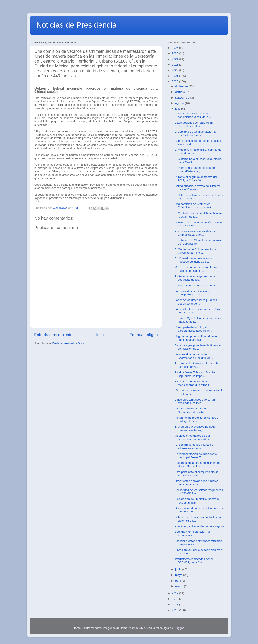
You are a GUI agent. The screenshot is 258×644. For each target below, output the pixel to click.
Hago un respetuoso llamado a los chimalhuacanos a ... (196, 338)
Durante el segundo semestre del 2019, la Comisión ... (196, 179)
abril (178, 581)
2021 (175, 76)
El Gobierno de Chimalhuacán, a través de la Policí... (195, 251)
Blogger (179, 628)
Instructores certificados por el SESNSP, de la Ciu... (194, 561)
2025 (175, 53)
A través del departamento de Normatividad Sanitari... (193, 410)
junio (179, 569)
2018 (175, 599)
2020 (175, 81)
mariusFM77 (137, 628)
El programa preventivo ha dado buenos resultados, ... (195, 428)
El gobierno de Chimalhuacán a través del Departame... (199, 242)
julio (178, 109)
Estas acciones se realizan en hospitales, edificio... (194, 124)
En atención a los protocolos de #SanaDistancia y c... (195, 170)
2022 (175, 70)
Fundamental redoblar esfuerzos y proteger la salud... (196, 419)
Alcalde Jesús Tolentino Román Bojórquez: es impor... (195, 374)
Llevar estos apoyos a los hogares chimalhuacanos (196, 483)
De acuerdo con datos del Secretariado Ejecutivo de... (194, 356)
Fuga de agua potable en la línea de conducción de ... (198, 347)
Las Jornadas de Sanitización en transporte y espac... (195, 293)
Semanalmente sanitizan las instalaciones (193, 533)
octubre (180, 92)
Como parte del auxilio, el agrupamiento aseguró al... (193, 329)
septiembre (183, 98)
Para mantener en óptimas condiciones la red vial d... (193, 115)
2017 (175, 605)
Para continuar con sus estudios (195, 286)
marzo (180, 586)
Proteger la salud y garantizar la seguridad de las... (195, 278)
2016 (175, 610)
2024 (175, 59)
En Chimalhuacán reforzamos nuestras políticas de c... (194, 260)
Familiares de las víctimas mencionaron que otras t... (193, 383)
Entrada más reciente (53, 335)
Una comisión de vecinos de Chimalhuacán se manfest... (194, 206)
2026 (175, 48)
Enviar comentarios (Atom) (70, 343)
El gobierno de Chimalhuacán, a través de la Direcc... (195, 133)
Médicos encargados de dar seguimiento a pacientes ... (193, 437)
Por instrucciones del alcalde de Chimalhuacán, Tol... (195, 233)
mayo (179, 575)
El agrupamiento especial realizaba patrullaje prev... (197, 365)
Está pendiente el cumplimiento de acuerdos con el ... (197, 474)
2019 (175, 593)
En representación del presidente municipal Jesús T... (196, 456)
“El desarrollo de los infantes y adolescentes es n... (194, 446)
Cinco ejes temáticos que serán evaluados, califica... (195, 401)
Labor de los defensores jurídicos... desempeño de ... (197, 302)
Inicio (101, 335)
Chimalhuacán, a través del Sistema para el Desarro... (198, 188)
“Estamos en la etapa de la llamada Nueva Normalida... (197, 464)
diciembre (182, 86)
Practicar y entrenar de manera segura (199, 526)
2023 (175, 65)
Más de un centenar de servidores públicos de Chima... (196, 269)
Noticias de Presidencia (76, 25)
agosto (180, 103)
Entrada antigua (144, 335)
